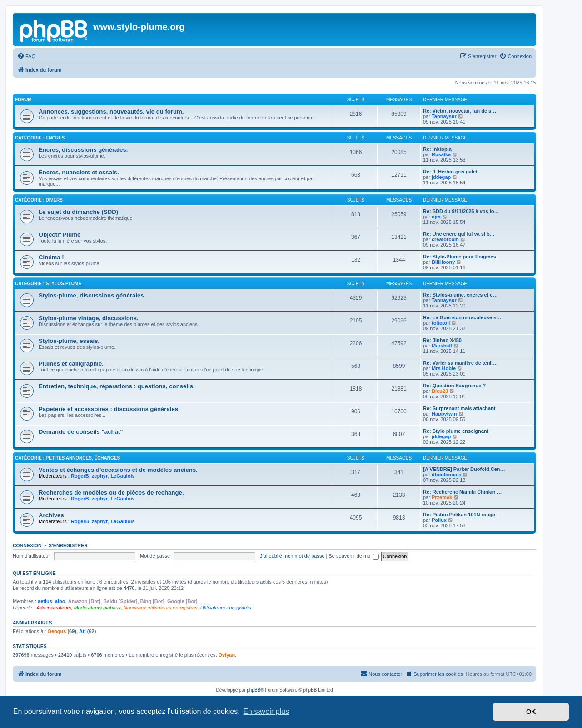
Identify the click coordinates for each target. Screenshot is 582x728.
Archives (51, 515)
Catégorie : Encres (40, 138)
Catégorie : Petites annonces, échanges (67, 458)
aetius (45, 601)
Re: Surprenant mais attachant (459, 408)
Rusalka (441, 154)
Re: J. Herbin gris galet (450, 172)
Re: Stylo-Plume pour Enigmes (460, 257)
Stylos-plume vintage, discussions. (89, 318)
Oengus (57, 631)
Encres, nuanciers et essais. (79, 172)
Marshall (442, 346)
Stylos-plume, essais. (69, 341)
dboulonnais (446, 475)
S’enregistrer (68, 545)
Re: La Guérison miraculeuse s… (462, 317)
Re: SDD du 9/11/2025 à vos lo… (461, 211)
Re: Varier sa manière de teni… (460, 363)
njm (436, 217)
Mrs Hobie (444, 368)
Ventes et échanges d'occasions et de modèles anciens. (118, 470)
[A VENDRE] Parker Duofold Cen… (464, 469)
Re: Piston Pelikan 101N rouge (459, 515)
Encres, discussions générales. (83, 150)
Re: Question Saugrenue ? (454, 386)
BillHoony (443, 262)
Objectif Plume (60, 235)
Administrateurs (54, 608)
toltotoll (441, 323)
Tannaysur (444, 116)
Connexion (27, 545)
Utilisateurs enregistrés (226, 608)
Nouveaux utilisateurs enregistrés (161, 608)
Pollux (439, 520)
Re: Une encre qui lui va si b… (459, 234)
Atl (82, 631)
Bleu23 (440, 391)
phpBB (254, 690)
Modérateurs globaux (97, 608)
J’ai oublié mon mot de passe (292, 556)
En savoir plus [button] (266, 711)
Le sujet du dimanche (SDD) (78, 212)
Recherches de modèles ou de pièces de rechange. (111, 493)
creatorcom (445, 239)
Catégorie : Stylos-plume (48, 284)
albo (60, 601)
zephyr (100, 476)
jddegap (441, 177)
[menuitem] (26, 56)
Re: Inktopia (437, 149)
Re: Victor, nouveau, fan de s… (460, 111)
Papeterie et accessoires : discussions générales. (109, 409)
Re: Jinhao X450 (442, 340)
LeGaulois (122, 476)
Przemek (442, 497)
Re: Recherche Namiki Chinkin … (463, 492)
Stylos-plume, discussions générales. (92, 295)
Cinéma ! (51, 257)
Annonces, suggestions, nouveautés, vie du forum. (111, 111)
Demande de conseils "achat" (81, 432)
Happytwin (444, 414)
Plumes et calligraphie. (71, 364)
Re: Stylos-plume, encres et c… (460, 295)
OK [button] (531, 712)
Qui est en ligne (34, 573)
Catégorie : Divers (39, 200)
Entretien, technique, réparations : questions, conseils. (117, 386)
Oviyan (226, 655)
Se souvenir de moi (354, 556)
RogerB (80, 476)
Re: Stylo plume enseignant (456, 431)
